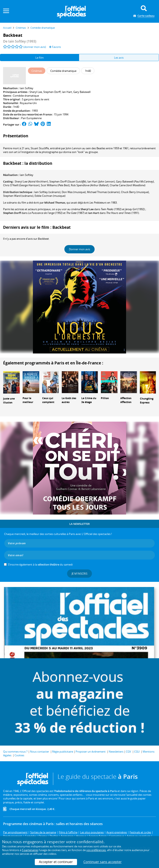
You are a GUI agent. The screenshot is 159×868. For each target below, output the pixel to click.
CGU (137, 752)
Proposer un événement (91, 752)
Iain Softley (26, 88)
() (31, 181)
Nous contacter (40, 752)
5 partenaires (30, 850)
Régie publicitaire (63, 752)
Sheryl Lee (36, 92)
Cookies (19, 755)
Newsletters (116, 752)
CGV (128, 752)
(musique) (135, 192)
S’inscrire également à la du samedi (40, 564)
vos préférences (96, 850)
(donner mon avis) (35, 47)
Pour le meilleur (28, 400)
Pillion (105, 398)
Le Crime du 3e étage (89, 400)
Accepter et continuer (56, 862)
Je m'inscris (79, 574)
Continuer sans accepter (103, 862)
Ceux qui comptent (48, 400)
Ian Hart (67, 92)
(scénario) (47, 192)
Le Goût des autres (69, 400)
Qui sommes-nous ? (15, 752)
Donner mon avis (79, 249)
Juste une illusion (9, 401)
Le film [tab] (40, 58)
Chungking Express (147, 401)
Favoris (55, 47)
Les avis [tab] (119, 58)
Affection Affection (126, 400)
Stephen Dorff (52, 92)
